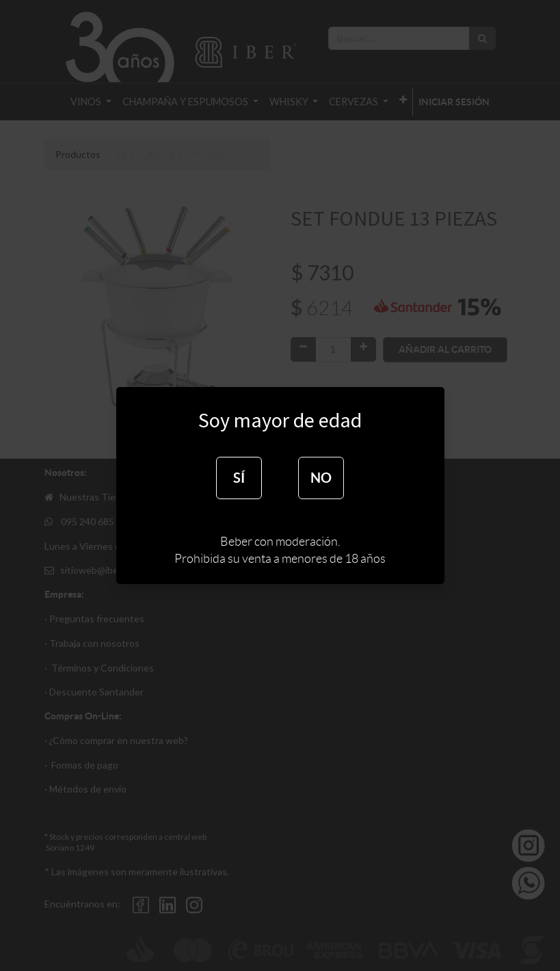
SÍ (239, 478)
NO (321, 478)
